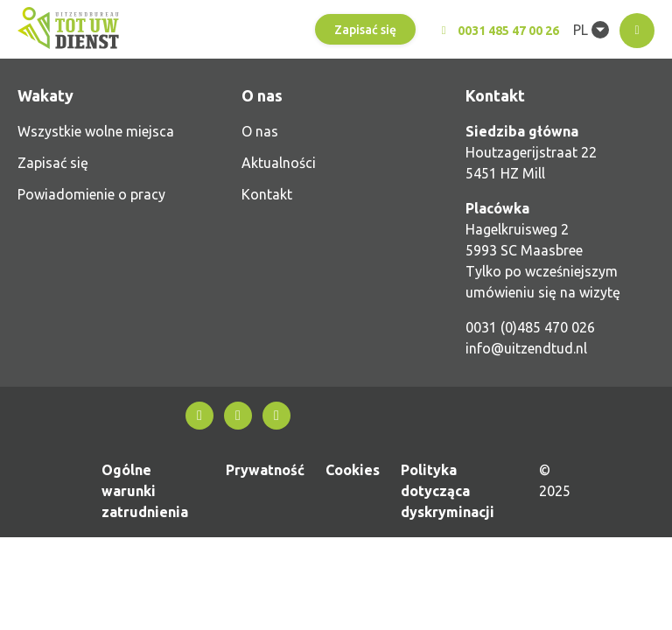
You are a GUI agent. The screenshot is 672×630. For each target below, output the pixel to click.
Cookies (353, 470)
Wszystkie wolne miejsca (96, 131)
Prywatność (265, 470)
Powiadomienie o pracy (91, 194)
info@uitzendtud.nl (526, 348)
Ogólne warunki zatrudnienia (145, 491)
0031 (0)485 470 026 (530, 327)
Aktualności (279, 163)
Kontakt (267, 194)
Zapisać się (365, 30)
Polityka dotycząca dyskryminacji (448, 491)
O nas (260, 131)
